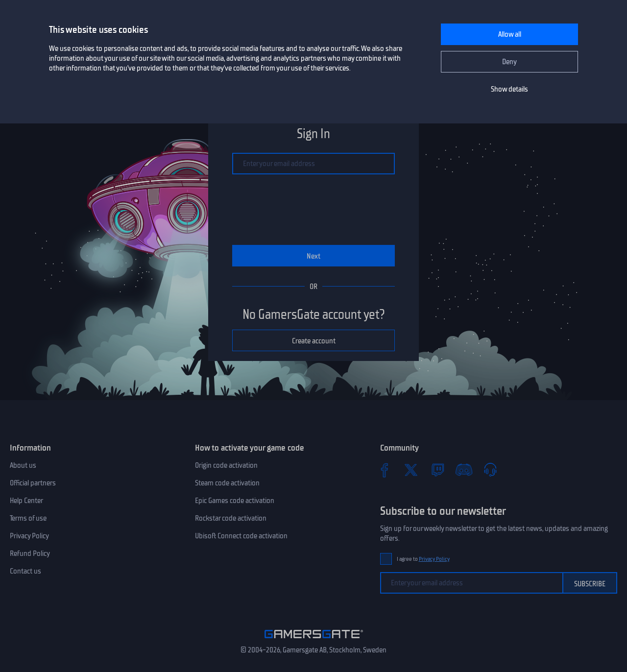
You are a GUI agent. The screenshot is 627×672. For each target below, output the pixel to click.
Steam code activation (227, 483)
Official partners (33, 483)
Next (313, 256)
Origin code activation (226, 465)
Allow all (510, 34)
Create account (314, 341)
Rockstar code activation (231, 518)
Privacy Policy (29, 536)
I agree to (423, 559)
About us (23, 465)
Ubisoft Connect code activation (241, 536)
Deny (509, 62)
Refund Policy (30, 553)
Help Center (26, 501)
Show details (509, 89)
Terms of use (28, 518)
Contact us (25, 571)
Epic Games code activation (235, 501)
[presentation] (313, 210)
